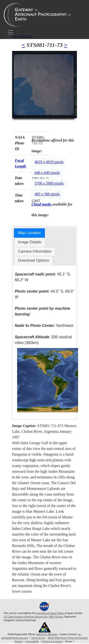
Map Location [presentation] (29, 233)
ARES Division (56, 617)
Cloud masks (42, 204)
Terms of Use (38, 638)
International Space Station (50, 613)
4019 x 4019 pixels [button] (49, 162)
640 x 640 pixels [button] (47, 173)
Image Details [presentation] (30, 242)
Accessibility (32, 642)
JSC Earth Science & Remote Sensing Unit (26, 617)
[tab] (29, 233)
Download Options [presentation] (34, 260)
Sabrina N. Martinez (47, 634)
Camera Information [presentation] (35, 251)
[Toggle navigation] (10, 32)
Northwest (44, 326)
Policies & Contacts (52, 642)
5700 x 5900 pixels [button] (49, 183)
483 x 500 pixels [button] (47, 194)
